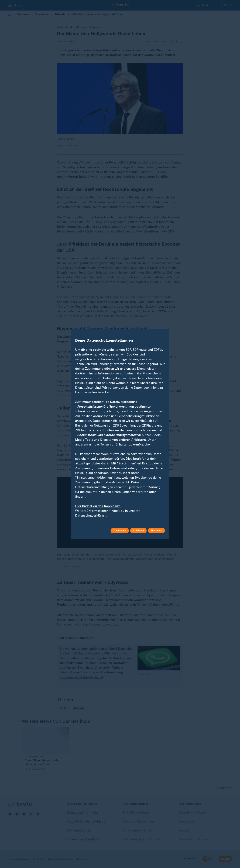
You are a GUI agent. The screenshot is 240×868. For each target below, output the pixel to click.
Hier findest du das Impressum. (98, 506)
